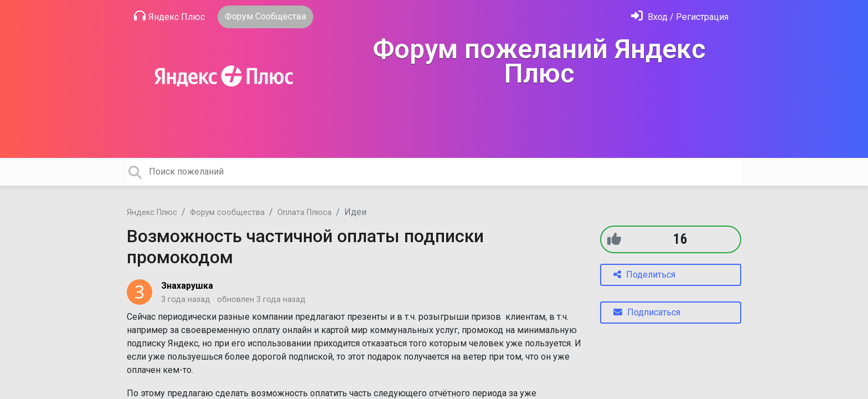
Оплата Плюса (304, 213)
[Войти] (680, 17)
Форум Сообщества (265, 16)
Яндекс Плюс (169, 16)
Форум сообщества (227, 213)
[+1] (614, 239)
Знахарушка (187, 286)
